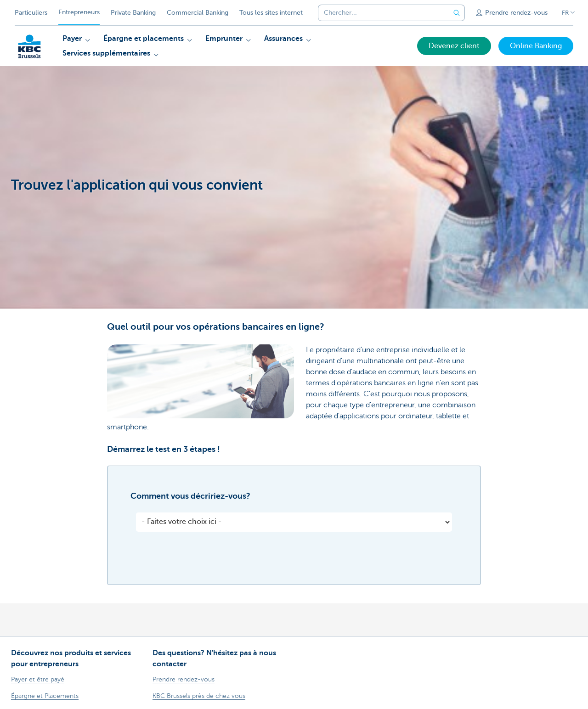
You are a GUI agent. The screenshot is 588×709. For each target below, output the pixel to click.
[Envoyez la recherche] (457, 13)
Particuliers (31, 13)
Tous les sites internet (271, 13)
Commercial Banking (198, 13)
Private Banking (133, 13)
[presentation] (206, 561)
